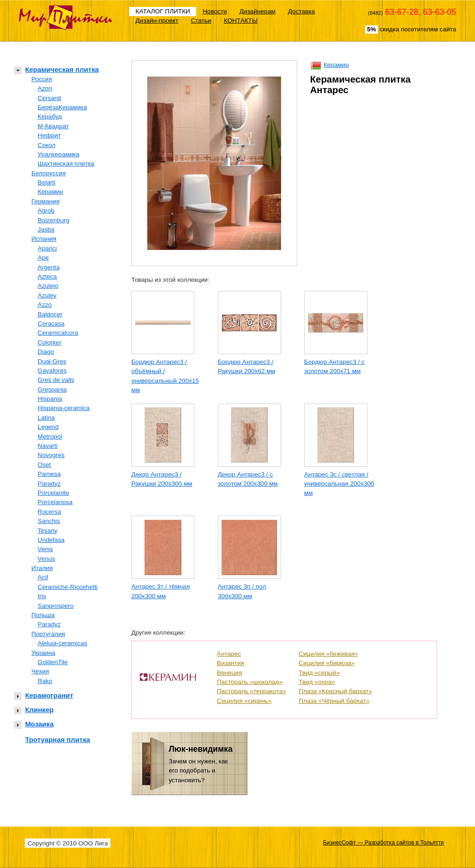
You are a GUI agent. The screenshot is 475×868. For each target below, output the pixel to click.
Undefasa (51, 540)
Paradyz (49, 484)
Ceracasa (51, 324)
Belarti (47, 182)
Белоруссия (48, 173)
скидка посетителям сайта (411, 30)
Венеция (229, 673)
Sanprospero (56, 606)
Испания (44, 239)
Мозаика (39, 724)
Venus (47, 559)
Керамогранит (49, 695)
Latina (46, 418)
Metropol (50, 437)
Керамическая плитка (62, 69)
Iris (42, 596)
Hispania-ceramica (64, 408)
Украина (43, 653)
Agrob (46, 211)
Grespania (52, 389)
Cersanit (50, 98)
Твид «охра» (317, 682)
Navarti (48, 446)
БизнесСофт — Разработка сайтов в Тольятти (384, 843)
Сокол (47, 145)
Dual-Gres (52, 361)
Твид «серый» (319, 673)
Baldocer (50, 314)
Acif (43, 577)
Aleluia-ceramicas (63, 643)
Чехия (40, 671)
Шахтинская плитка (66, 163)
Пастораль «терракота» (252, 691)
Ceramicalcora (58, 333)
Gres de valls (56, 380)
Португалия (48, 634)
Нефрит (49, 135)
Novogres (51, 455)
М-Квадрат (53, 126)
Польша (43, 615)
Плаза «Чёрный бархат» (334, 701)
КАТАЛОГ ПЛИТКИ (163, 11)
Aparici (48, 248)
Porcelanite (54, 493)
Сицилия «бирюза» (327, 663)
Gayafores (52, 371)
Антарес (229, 654)
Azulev (47, 295)
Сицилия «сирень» (244, 701)
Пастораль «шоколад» (250, 682)
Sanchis (49, 521)
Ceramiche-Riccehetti (68, 587)
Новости (215, 11)
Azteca (48, 276)
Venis (45, 549)
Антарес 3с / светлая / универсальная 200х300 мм (339, 484)
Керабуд (50, 116)
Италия (42, 568)
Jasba (46, 229)
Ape (43, 258)
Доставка (301, 11)
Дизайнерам (258, 11)
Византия (231, 663)
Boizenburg (54, 220)
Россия (42, 79)
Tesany (48, 531)
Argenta (49, 267)
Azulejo (48, 286)
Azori (45, 88)
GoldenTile (53, 662)
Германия (45, 201)
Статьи (201, 21)
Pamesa (49, 474)
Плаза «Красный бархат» (335, 691)
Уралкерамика (59, 154)
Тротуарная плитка (57, 740)
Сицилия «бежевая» (328, 654)
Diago (46, 352)
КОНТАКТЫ (241, 21)
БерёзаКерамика (63, 107)
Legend (48, 427)
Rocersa (50, 512)
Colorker (50, 342)
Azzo (45, 305)
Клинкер (39, 710)
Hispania (50, 399)
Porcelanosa (55, 502)
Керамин (51, 192)
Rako (45, 681)
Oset (45, 465)
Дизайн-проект (157, 21)
